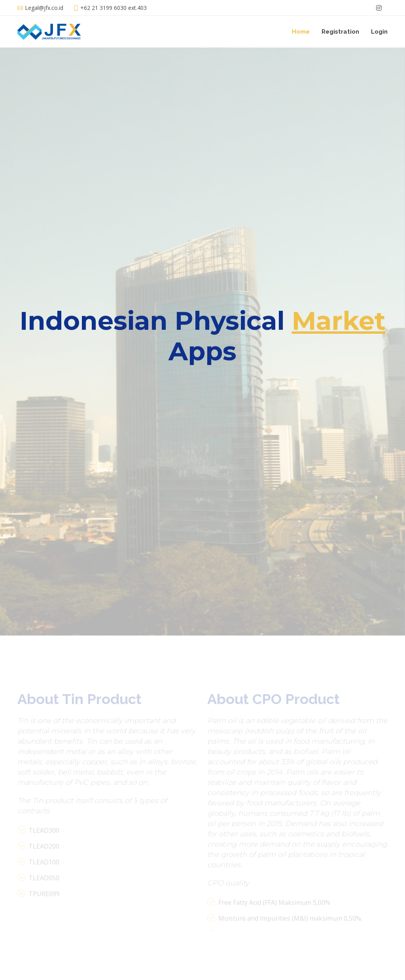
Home (301, 32)
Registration (340, 32)
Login (379, 32)
